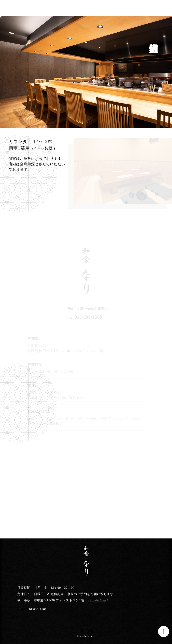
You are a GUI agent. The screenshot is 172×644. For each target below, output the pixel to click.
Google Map (97, 600)
